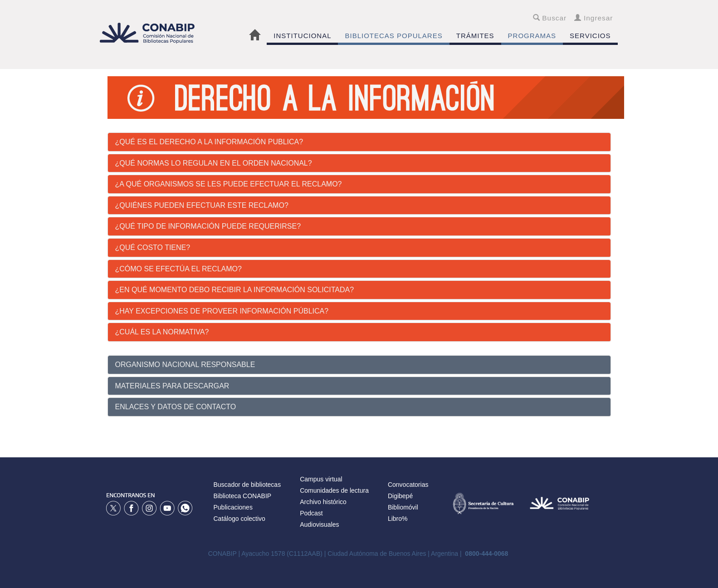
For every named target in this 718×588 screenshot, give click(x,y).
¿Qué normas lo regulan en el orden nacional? (214, 163)
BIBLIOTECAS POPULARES (393, 36)
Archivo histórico (323, 502)
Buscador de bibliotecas (247, 485)
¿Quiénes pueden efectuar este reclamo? (202, 205)
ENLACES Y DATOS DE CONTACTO (176, 407)
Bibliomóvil (403, 507)
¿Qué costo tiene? (153, 247)
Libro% (398, 519)
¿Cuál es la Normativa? (162, 332)
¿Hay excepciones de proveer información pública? (222, 311)
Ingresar (593, 18)
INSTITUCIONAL (302, 36)
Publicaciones (233, 507)
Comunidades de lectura (334, 490)
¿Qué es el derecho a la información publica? (209, 142)
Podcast (311, 513)
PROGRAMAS (532, 36)
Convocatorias (408, 485)
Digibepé (400, 496)
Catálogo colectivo (239, 519)
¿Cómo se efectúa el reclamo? (178, 269)
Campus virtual (321, 479)
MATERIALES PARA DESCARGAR (172, 386)
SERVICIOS (590, 36)
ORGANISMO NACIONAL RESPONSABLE (185, 365)
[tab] (359, 142)
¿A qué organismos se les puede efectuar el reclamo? (229, 184)
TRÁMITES (475, 36)
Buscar (550, 18)
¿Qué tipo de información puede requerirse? (208, 226)
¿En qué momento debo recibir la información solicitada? (235, 290)
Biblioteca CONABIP (243, 496)
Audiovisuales (319, 524)
